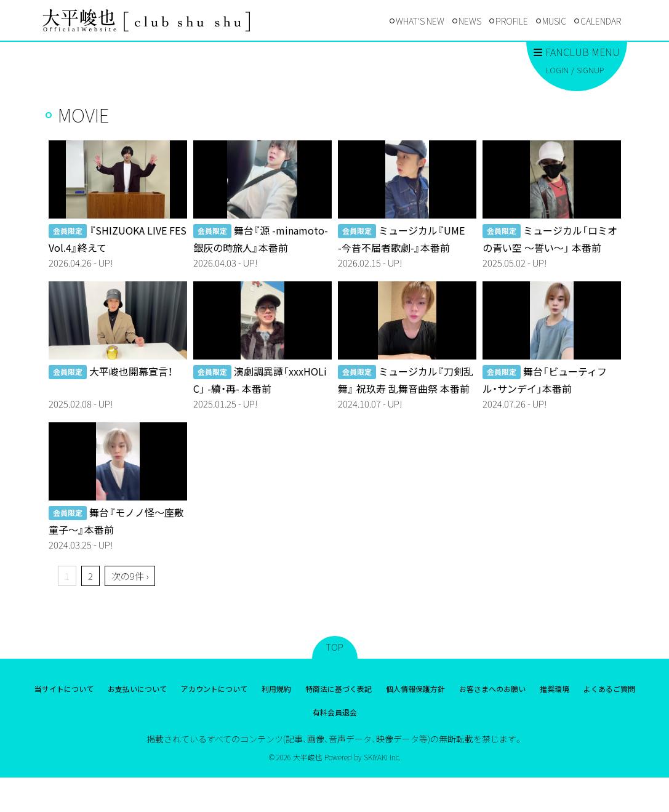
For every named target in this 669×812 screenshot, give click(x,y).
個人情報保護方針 (415, 689)
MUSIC (554, 21)
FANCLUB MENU (577, 52)
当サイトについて (64, 689)
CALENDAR (601, 21)
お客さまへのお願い (492, 689)
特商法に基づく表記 (339, 689)
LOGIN (557, 70)
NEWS (470, 21)
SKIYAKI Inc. (382, 757)
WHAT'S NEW (420, 21)
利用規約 (276, 689)
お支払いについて (137, 689)
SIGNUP (590, 70)
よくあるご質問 (609, 689)
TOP (335, 647)
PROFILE (512, 21)
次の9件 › (130, 576)
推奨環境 (555, 689)
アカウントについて (214, 689)
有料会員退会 (335, 712)
